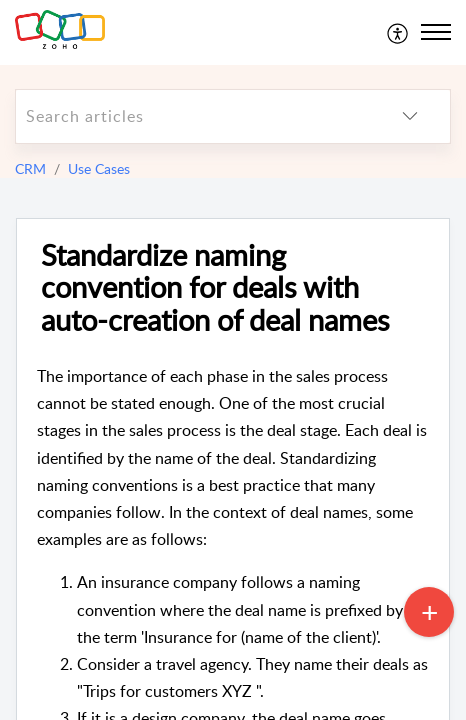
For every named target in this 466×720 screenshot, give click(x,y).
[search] (193, 116)
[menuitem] (398, 32)
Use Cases (99, 168)
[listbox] (410, 116)
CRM (30, 168)
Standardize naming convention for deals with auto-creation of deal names (215, 288)
